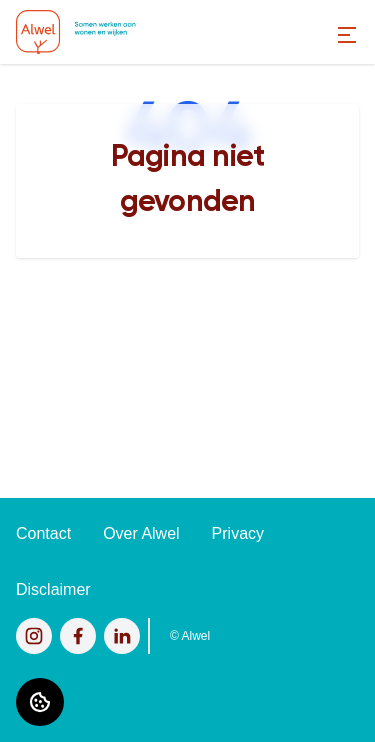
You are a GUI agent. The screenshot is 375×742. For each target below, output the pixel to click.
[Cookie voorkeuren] (40, 702)
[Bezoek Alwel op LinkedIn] (122, 636)
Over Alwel (141, 533)
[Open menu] (347, 35)
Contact (43, 533)
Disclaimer (53, 589)
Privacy (238, 533)
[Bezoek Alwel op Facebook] (78, 636)
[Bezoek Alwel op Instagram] (34, 636)
